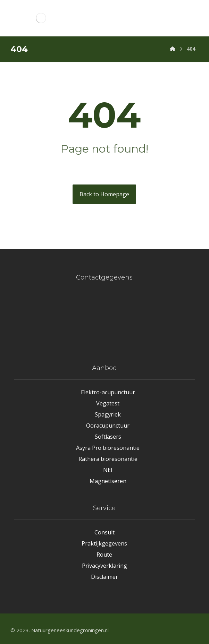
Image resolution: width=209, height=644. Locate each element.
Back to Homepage (104, 194)
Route (104, 555)
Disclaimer (104, 577)
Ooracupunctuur (108, 426)
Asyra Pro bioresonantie (108, 448)
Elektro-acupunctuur (108, 392)
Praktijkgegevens (104, 543)
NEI (108, 470)
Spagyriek (108, 414)
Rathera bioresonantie (108, 459)
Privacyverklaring (104, 566)
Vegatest (108, 403)
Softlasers (108, 437)
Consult (104, 532)
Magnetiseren (108, 481)
